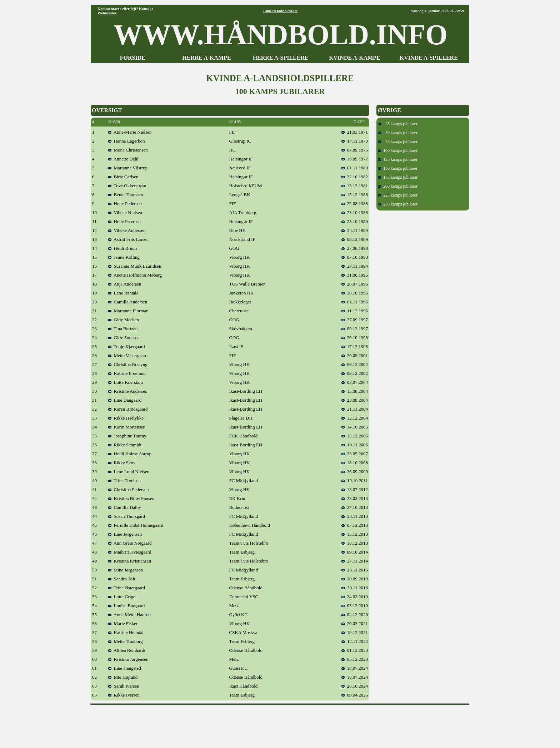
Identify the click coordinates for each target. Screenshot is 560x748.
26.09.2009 (355, 472)
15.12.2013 (355, 534)
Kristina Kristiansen (130, 561)
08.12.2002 (355, 373)
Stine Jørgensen (126, 570)
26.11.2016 (355, 570)
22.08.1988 (355, 204)
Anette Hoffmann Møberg (135, 275)
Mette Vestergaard (128, 355)
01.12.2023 (355, 650)
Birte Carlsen (123, 177)
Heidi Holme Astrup (130, 454)
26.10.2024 (355, 686)
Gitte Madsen (124, 320)
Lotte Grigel (122, 597)
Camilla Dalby (125, 507)
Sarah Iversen (124, 686)
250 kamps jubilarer (398, 204)
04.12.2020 (355, 615)
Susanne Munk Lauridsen (135, 266)
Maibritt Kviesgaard (130, 552)
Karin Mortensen (127, 427)
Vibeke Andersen (127, 230)
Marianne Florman (128, 311)
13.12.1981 (355, 186)
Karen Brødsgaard (128, 409)
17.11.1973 (355, 141)
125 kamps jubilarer (398, 159)
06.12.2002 (355, 364)
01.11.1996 (355, 302)
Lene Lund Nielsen (129, 472)
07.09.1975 (355, 150)
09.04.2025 (355, 695)
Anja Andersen (125, 284)
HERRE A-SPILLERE (281, 58)
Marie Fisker (123, 623)
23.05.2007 (355, 454)
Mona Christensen (128, 150)
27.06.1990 (355, 248)
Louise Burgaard (126, 606)
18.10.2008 (355, 463)
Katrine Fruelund (127, 373)
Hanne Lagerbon (127, 141)
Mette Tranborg (126, 641)
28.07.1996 (355, 284)
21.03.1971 (355, 132)
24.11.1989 (355, 230)
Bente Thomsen (126, 195)
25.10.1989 (355, 221)
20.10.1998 (355, 338)
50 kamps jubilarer (398, 133)
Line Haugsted (125, 668)
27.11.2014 (355, 561)
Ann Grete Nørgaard (130, 543)
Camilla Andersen (128, 302)
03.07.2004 (355, 382)
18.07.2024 (355, 668)
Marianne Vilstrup (128, 168)
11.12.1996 (355, 311)
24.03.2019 (355, 597)
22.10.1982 (355, 177)
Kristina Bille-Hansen (131, 498)
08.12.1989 (355, 239)
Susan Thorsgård (127, 516)
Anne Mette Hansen (129, 615)
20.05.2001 (355, 355)
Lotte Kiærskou (126, 382)
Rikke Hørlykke (126, 418)
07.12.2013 (355, 525)
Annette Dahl (123, 159)
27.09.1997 (355, 320)
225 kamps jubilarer (398, 195)
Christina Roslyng (128, 364)
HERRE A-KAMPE (206, 58)
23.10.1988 (355, 212)
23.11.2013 (355, 516)
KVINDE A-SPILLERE (429, 58)
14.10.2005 (355, 427)
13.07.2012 (355, 489)
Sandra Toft (122, 579)
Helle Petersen (124, 221)
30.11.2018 (355, 588)
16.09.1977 (355, 159)
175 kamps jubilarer (398, 177)
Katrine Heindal (126, 632)
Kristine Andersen (128, 391)
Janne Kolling (124, 257)
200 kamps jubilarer (398, 186)
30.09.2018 (355, 579)
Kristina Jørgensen (128, 659)
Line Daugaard (125, 400)
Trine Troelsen (124, 480)
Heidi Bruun (122, 248)
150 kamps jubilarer (398, 168)
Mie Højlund (123, 677)
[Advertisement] (280, 724)
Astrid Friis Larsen (128, 239)
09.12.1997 (355, 329)
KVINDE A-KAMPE (355, 58)
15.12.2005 (355, 436)
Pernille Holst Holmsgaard (136, 525)
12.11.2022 (355, 641)
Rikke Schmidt (125, 445)
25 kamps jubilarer (398, 124)
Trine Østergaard (127, 588)
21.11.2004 (355, 409)
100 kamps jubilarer (398, 150)
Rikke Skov (122, 463)
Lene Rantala (123, 293)
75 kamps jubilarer (398, 142)
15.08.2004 (355, 391)
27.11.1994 (355, 266)
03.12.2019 (355, 606)
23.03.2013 (355, 498)
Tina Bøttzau (123, 329)
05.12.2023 (355, 659)
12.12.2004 (355, 418)
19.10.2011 (355, 480)
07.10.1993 (355, 257)
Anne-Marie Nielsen (130, 132)
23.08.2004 (355, 400)
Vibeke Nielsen (125, 212)
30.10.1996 (355, 293)
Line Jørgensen (125, 534)
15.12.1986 (355, 195)
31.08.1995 (355, 275)
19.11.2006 (355, 445)
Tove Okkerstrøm (127, 186)
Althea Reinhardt (127, 650)
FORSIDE (133, 58)
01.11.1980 (355, 168)
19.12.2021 (355, 632)
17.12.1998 (355, 346)
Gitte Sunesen (124, 338)
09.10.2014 (355, 552)
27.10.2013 (355, 507)
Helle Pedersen (125, 204)
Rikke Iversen (124, 695)
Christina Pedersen (128, 489)
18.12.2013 (355, 543)
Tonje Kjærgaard (127, 346)
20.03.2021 (355, 623)
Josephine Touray (127, 436)
